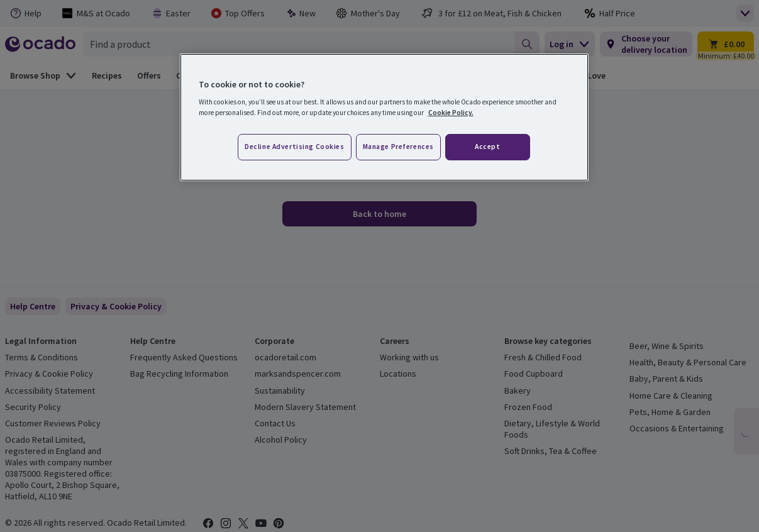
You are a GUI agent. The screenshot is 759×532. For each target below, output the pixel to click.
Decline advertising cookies (294, 147)
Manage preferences (398, 147)
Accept (487, 147)
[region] (384, 118)
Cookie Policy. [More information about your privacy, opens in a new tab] (451, 113)
